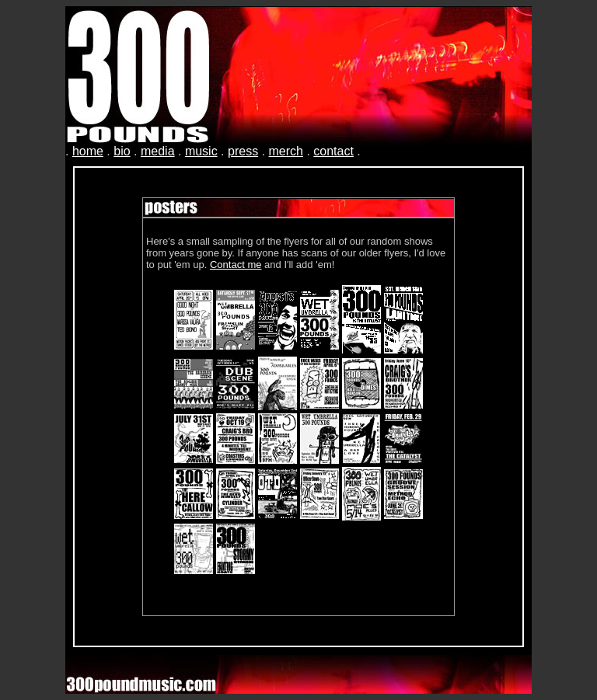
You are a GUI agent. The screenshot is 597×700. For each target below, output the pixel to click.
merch (285, 151)
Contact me (236, 265)
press (243, 151)
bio (122, 151)
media (158, 151)
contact (333, 151)
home (88, 151)
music (201, 151)
